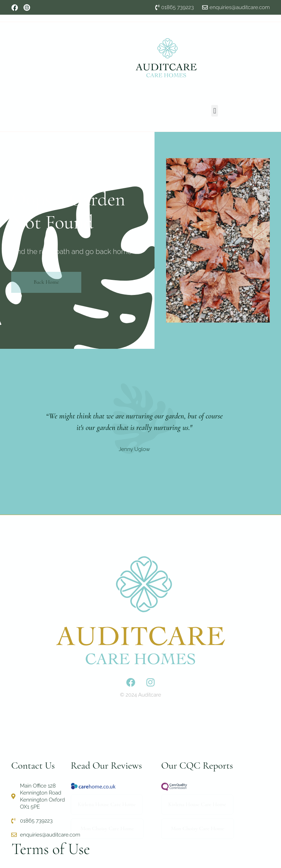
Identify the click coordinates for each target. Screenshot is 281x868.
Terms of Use (51, 849)
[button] (215, 111)
